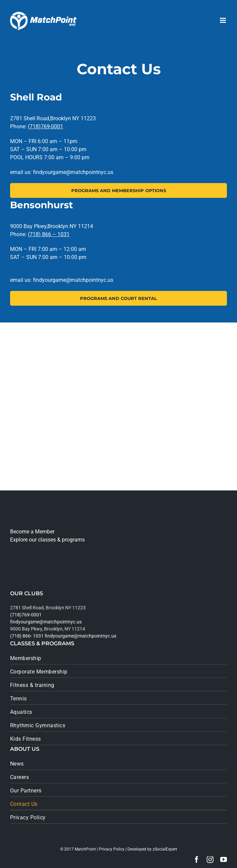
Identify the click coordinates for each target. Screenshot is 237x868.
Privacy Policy (112, 849)
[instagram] (210, 860)
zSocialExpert (165, 849)
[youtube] (224, 860)
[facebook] (197, 860)
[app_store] (30, 555)
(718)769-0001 (46, 126)
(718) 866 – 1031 (49, 234)
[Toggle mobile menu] (223, 20)
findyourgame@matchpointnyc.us (46, 622)
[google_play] (33, 575)
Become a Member (32, 532)
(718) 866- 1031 (27, 636)
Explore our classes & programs (47, 540)
